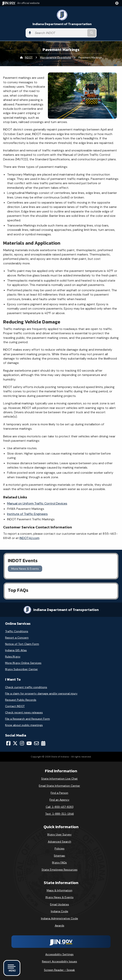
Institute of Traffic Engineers (27, 514)
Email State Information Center (59, 786)
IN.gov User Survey (59, 834)
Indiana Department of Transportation (62, 24)
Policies (60, 848)
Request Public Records (21, 700)
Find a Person (59, 793)
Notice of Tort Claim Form (22, 644)
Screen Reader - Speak (59, 970)
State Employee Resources (60, 870)
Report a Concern (17, 638)
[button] (118, 3)
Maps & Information (60, 890)
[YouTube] (29, 743)
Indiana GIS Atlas (16, 650)
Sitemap (59, 856)
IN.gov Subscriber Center (21, 669)
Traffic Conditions (17, 631)
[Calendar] (43, 743)
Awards (60, 926)
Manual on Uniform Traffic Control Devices (37, 503)
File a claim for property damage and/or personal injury (41, 693)
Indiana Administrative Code (60, 918)
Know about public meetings (24, 725)
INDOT (29, 58)
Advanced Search (60, 842)
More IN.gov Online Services (23, 663)
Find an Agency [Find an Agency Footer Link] (59, 800)
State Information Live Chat (59, 779)
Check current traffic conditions (26, 687)
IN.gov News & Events (60, 897)
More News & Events (25, 569)
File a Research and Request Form (27, 719)
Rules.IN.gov (13, 657)
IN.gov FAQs (59, 863)
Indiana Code (60, 911)
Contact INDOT (15, 706)
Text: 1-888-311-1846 (59, 814)
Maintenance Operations (55, 58)
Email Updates (60, 904)
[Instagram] (22, 743)
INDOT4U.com (29, 538)
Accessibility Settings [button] (59, 954)
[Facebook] (8, 743)
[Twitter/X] (15, 743)
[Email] (36, 743)
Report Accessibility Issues (60, 961)
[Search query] (60, 33)
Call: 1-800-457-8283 (60, 807)
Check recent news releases (24, 712)
